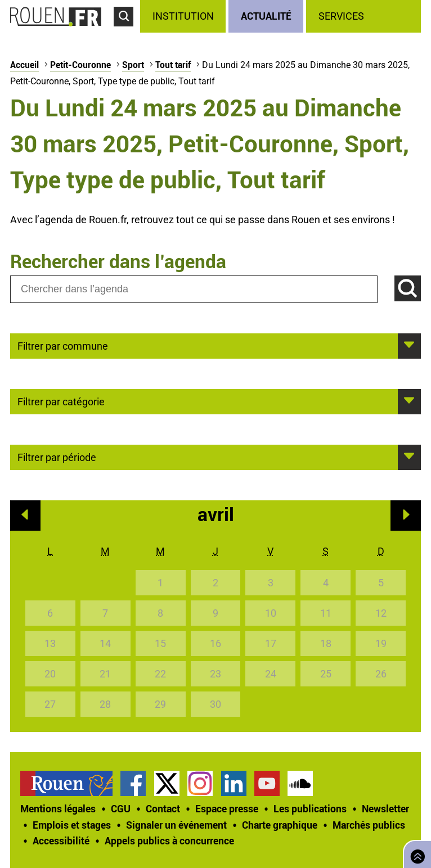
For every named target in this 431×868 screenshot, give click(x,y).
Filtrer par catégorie (61, 401)
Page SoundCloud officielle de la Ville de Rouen (300, 783)
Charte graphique (280, 825)
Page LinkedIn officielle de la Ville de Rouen (234, 783)
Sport (133, 65)
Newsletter (385, 808)
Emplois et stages (72, 825)
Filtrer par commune (63, 345)
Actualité (266, 16)
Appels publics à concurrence (169, 840)
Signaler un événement (176, 825)
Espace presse (227, 808)
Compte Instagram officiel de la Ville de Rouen (200, 783)
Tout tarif (173, 65)
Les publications (310, 808)
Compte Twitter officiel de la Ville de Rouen (167, 783)
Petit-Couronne (80, 65)
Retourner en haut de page (415, 853)
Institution (183, 16)
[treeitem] (184, 16)
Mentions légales (58, 808)
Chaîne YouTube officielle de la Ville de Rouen (267, 783)
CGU (121, 808)
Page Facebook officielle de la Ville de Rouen (133, 783)
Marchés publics (369, 825)
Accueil (24, 65)
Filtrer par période (57, 456)
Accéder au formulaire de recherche (127, 31)
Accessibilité (61, 840)
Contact (163, 808)
